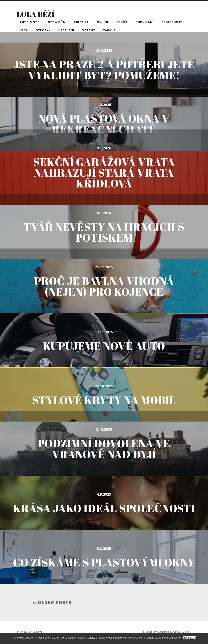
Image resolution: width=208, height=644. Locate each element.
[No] (203, 638)
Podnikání (145, 22)
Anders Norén (169, 632)
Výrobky (43, 30)
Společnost (172, 22)
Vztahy (89, 30)
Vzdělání (66, 30)
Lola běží (36, 14)
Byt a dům (57, 22)
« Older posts (52, 602)
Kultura (81, 22)
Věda (24, 30)
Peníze (122, 22)
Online (103, 22)
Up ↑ (188, 632)
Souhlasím (190, 638)
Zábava (109, 30)
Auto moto (30, 22)
